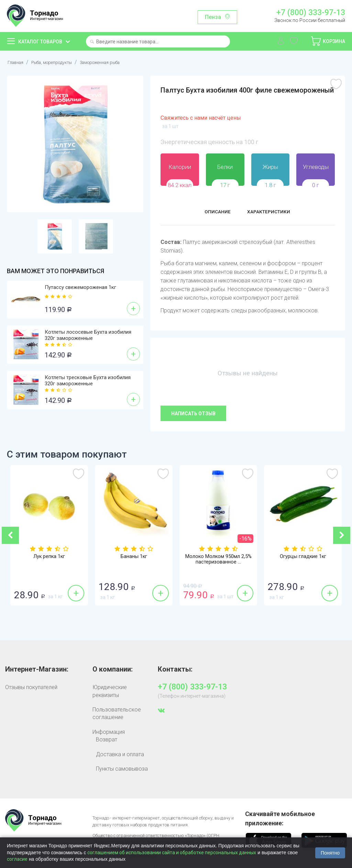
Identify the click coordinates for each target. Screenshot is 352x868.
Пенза (213, 17)
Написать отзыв (193, 414)
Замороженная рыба (123, 62)
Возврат (107, 740)
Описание (211, 213)
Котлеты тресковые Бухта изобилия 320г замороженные (88, 381)
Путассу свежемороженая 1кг (80, 287)
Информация (109, 732)
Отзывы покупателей (31, 687)
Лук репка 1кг (49, 557)
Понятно (330, 853)
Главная (17, 62)
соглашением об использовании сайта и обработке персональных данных (172, 853)
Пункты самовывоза (122, 769)
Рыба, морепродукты (62, 62)
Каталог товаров (40, 42)
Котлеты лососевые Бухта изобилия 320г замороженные (88, 335)
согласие (17, 859)
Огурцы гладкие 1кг (303, 557)
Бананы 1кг (134, 557)
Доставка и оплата (120, 754)
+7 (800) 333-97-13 (311, 13)
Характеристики (273, 213)
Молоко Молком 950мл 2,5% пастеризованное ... (218, 560)
